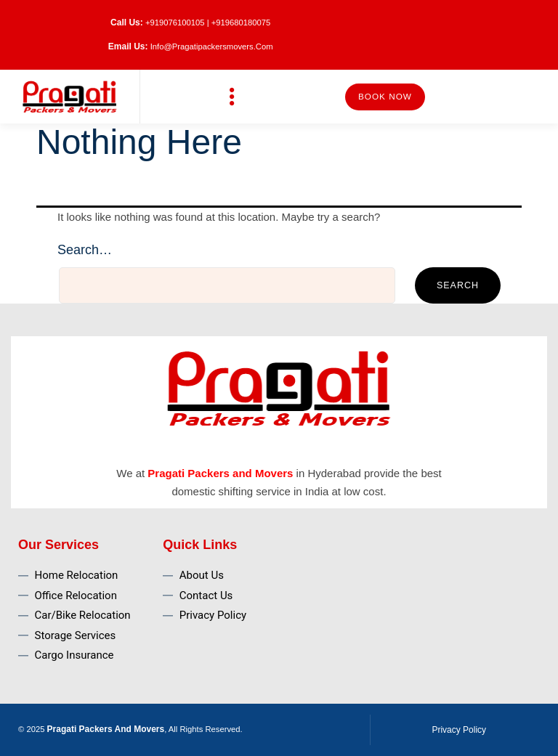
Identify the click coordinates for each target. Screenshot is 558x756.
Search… (85, 250)
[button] (232, 97)
